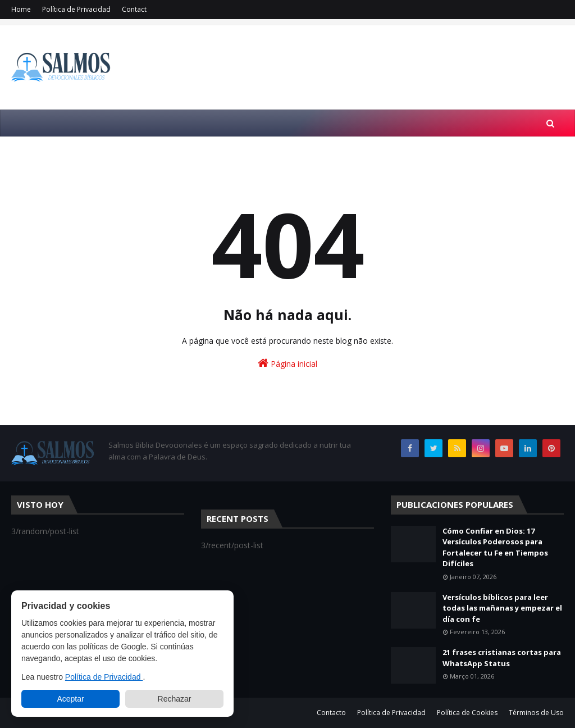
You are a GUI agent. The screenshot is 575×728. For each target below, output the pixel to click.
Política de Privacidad (76, 9)
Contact (134, 9)
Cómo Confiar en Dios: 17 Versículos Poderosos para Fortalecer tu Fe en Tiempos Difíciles (495, 547)
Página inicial (287, 363)
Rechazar (175, 699)
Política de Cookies (467, 713)
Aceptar (70, 699)
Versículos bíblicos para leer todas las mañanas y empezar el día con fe (502, 608)
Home (21, 9)
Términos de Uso (536, 713)
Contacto (331, 713)
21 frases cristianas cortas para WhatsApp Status (502, 658)
